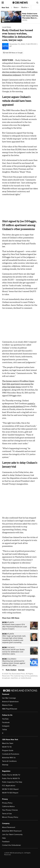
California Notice (8, 806)
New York (5, 8)
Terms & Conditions (9, 761)
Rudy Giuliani (11, 670)
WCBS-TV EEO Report (10, 789)
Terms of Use (7, 814)
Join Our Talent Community (12, 834)
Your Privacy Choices (10, 810)
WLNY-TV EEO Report (10, 793)
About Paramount (9, 827)
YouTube (5, 719)
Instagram (6, 726)
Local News (7, 27)
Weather (25, 8)
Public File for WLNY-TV (11, 778)
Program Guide (8, 750)
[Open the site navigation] (7, 3)
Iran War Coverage (9, 698)
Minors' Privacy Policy (10, 817)
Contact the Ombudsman (11, 845)
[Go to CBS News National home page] (20, 3)
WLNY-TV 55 (7, 747)
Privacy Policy (7, 803)
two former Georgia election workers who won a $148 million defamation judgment (20, 72)
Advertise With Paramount (12, 831)
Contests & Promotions (11, 754)
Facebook (6, 722)
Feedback (6, 842)
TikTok (4, 730)
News (16, 8)
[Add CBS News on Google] (13, 53)
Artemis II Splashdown (10, 702)
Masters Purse (7, 705)
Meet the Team (8, 743)
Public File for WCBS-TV (11, 775)
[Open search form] (37, 3)
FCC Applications (9, 786)
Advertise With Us (9, 758)
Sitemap (5, 765)
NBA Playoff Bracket (10, 709)
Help (4, 838)
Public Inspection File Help (12, 782)
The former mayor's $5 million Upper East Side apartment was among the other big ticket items (18, 384)
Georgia (21, 670)
